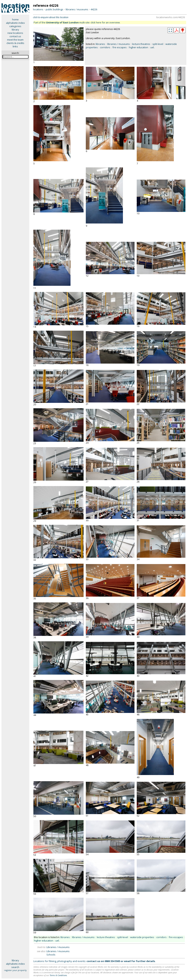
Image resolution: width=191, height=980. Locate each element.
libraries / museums (77, 9)
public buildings (54, 9)
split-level (158, 44)
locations (38, 9)
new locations (15, 33)
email (127, 961)
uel (152, 47)
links (15, 46)
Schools (51, 955)
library (15, 30)
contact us (15, 36)
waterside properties (142, 937)
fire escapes (120, 47)
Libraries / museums (58, 947)
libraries (100, 44)
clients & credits (15, 43)
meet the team (15, 40)
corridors (105, 47)
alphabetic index (15, 23)
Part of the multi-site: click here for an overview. (77, 22)
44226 (94, 9)
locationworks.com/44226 (171, 17)
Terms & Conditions (58, 975)
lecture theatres (141, 44)
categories (15, 26)
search (15, 967)
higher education (138, 47)
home (15, 19)
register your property (15, 970)
